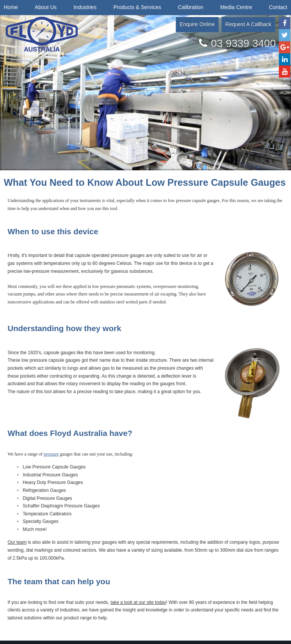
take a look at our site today (138, 602)
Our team (17, 542)
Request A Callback (248, 24)
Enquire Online (197, 24)
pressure (51, 454)
